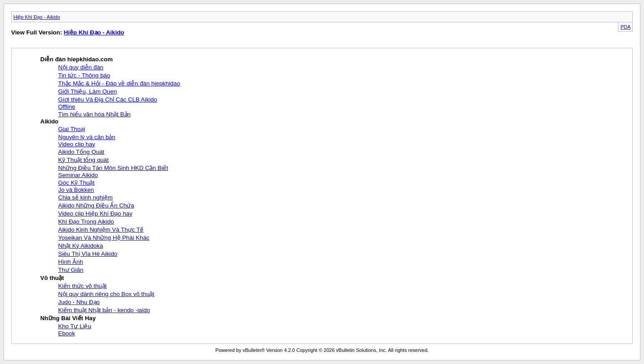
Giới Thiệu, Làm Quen (87, 91)
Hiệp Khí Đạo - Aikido (37, 17)
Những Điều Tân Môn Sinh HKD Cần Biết (113, 168)
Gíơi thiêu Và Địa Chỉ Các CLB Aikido (108, 99)
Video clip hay (77, 144)
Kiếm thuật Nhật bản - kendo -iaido (104, 310)
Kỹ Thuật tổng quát (83, 160)
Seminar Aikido (78, 175)
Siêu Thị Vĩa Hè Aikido (88, 254)
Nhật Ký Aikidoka (80, 246)
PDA (625, 27)
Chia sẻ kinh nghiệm (85, 197)
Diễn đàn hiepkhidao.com (76, 59)
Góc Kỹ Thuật (76, 183)
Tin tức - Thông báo (84, 75)
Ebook (67, 333)
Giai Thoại (72, 129)
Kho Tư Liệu (75, 326)
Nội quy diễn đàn (81, 67)
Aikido (49, 121)
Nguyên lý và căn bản (87, 137)
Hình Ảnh (71, 262)
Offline (67, 107)
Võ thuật (52, 278)
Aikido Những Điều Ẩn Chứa (96, 205)
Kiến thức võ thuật (82, 286)
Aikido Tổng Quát (81, 152)
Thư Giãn (71, 270)
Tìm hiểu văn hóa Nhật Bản (94, 114)
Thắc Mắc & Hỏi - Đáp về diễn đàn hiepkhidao (119, 83)
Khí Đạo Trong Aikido (86, 222)
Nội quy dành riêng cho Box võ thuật (106, 294)
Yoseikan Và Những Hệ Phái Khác (104, 238)
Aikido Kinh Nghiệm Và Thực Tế (101, 230)
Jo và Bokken (76, 190)
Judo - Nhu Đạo (79, 302)
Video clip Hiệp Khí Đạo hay (95, 214)
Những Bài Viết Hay (68, 318)
